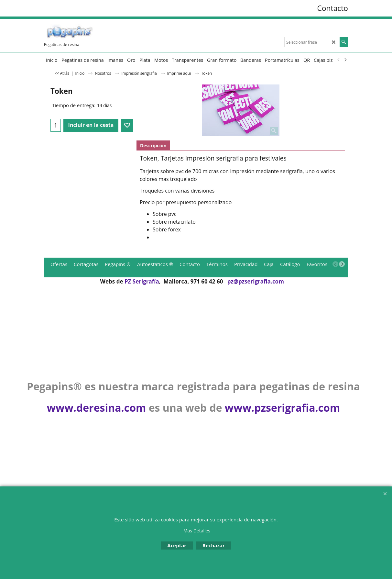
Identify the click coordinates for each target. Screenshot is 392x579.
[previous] (339, 60)
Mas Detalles (197, 531)
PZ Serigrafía (142, 281)
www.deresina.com (97, 408)
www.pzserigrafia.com (282, 408)
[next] (345, 60)
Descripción (153, 145)
